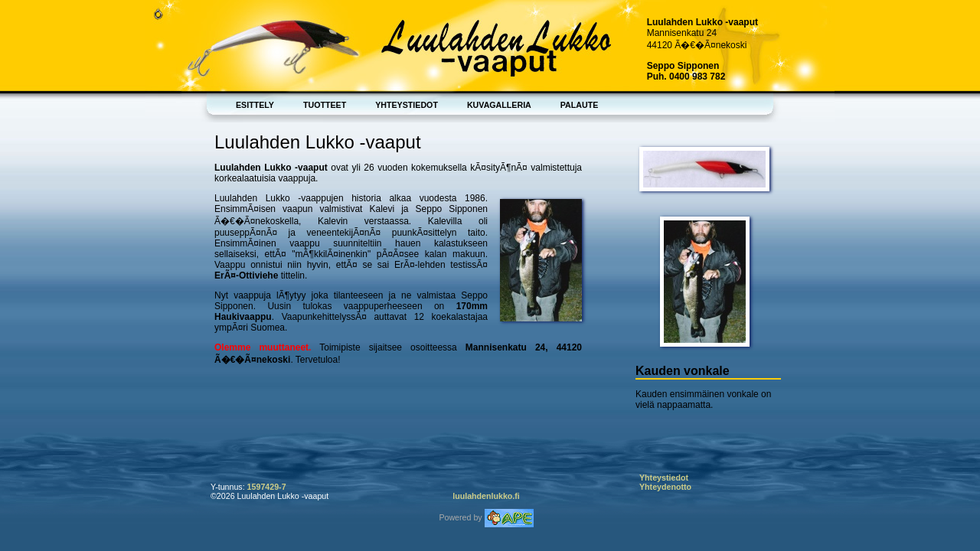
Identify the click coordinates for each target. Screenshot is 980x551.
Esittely (255, 105)
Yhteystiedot (407, 105)
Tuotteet (325, 105)
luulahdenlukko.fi (486, 496)
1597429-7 (267, 487)
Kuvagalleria (499, 105)
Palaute (580, 105)
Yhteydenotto (665, 487)
